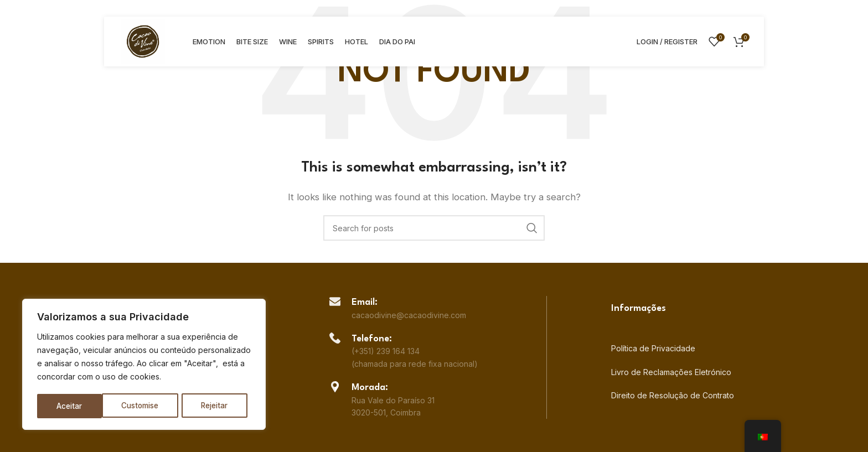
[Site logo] (143, 41)
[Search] (434, 228)
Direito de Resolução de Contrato (673, 395)
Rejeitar (151, 406)
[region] (144, 365)
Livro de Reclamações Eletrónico (671, 372)
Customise (75, 406)
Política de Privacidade (653, 348)
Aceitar (219, 406)
